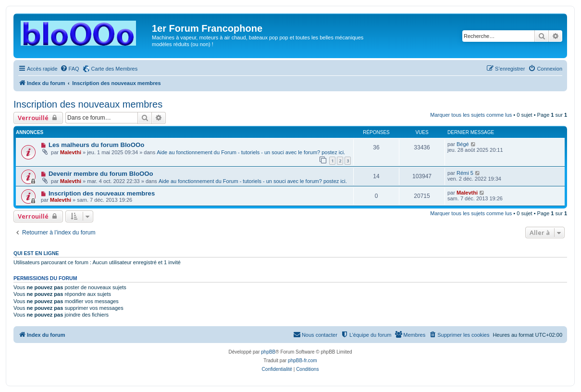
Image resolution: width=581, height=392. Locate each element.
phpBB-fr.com (303, 361)
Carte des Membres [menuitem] (115, 69)
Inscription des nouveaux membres (88, 104)
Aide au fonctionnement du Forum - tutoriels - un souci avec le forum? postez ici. (251, 152)
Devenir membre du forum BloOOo (101, 174)
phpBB (268, 352)
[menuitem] (70, 69)
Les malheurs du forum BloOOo (96, 145)
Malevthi (71, 152)
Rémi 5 (465, 173)
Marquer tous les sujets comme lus (471, 115)
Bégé (463, 144)
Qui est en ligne (36, 253)
